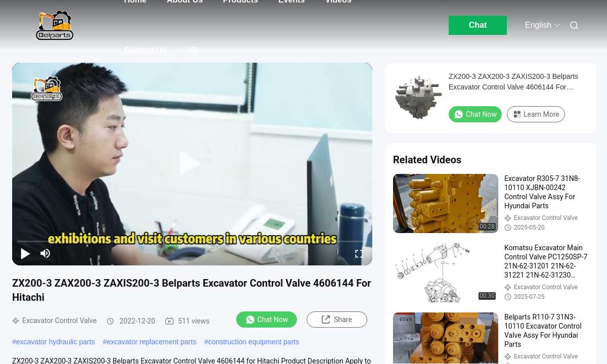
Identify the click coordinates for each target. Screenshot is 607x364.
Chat (478, 25)
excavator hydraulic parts (56, 342)
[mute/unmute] (46, 253)
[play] (192, 164)
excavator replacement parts (151, 342)
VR (193, 50)
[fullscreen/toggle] (359, 253)
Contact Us (145, 50)
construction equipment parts (254, 342)
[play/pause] (25, 253)
